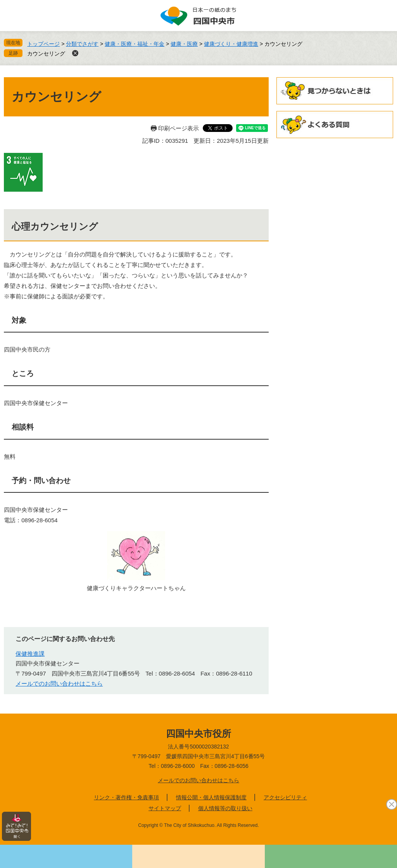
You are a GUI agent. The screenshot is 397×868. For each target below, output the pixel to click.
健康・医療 (184, 44)
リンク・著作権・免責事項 (126, 797)
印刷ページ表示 (179, 128)
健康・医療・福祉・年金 (135, 44)
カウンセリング (46, 54)
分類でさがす (82, 44)
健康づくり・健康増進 (231, 44)
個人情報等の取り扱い (225, 808)
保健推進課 (30, 654)
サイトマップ (165, 808)
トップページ (43, 44)
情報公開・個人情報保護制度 (211, 797)
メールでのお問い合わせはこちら (59, 683)
